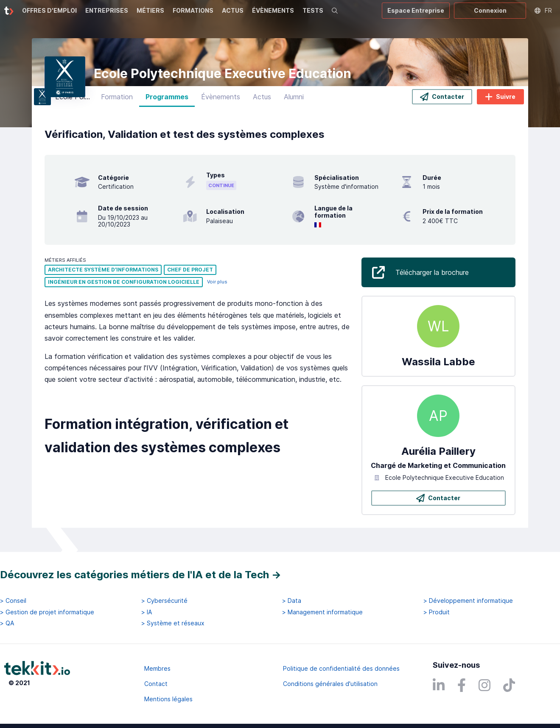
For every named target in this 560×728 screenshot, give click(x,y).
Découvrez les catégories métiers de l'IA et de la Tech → (141, 575)
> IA (147, 612)
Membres (157, 668)
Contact (156, 684)
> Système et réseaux (173, 623)
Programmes (167, 100)
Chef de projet (190, 273)
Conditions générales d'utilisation (330, 684)
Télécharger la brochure (432, 275)
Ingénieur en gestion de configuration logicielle (124, 285)
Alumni (294, 100)
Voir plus (217, 285)
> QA (7, 623)
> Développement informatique (468, 601)
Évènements (221, 100)
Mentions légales (168, 699)
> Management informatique (322, 612)
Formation (117, 100)
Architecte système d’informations (103, 273)
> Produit (437, 612)
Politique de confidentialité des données (341, 668)
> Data (292, 601)
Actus (262, 100)
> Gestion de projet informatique (47, 612)
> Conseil (13, 601)
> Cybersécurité (164, 601)
